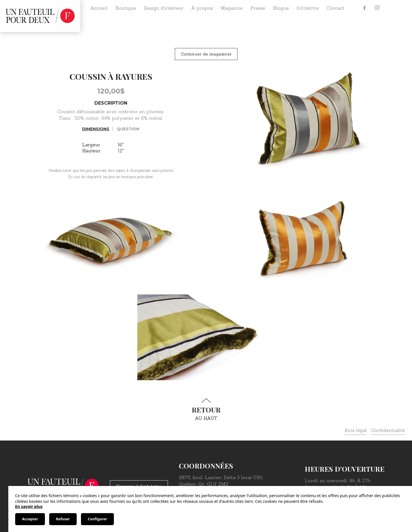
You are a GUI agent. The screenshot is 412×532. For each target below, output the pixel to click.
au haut (206, 410)
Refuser (63, 519)
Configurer (97, 519)
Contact (335, 8)
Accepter (30, 519)
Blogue (281, 8)
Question (128, 129)
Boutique (126, 8)
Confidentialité (388, 430)
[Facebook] (365, 8)
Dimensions (96, 129)
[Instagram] (377, 8)
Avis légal (355, 430)
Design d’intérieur (164, 8)
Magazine (232, 8)
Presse (258, 8)
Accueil (99, 8)
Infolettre (308, 8)
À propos (202, 8)
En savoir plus (29, 506)
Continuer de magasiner (206, 54)
